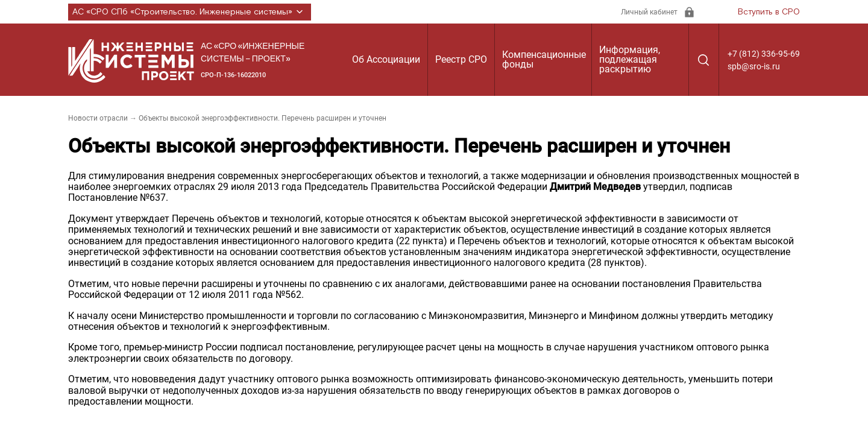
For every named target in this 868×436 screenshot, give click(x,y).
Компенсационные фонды (544, 59)
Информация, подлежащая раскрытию (630, 59)
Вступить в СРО (769, 12)
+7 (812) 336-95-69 (764, 54)
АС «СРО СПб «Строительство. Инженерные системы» (190, 12)
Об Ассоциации (386, 59)
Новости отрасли (98, 118)
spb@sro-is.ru (754, 66)
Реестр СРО (461, 59)
